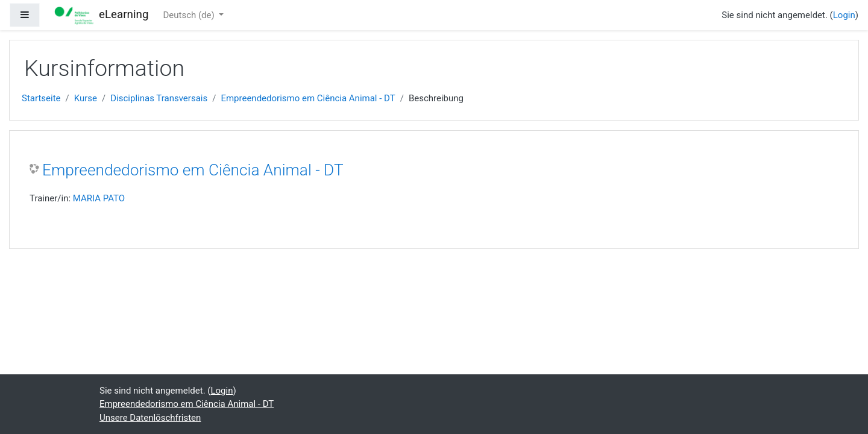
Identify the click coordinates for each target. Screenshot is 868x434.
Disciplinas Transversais (159, 98)
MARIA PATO (99, 198)
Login (844, 15)
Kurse (86, 98)
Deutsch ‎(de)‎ (190, 15)
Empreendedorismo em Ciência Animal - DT (308, 98)
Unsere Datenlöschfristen (150, 418)
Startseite (41, 98)
